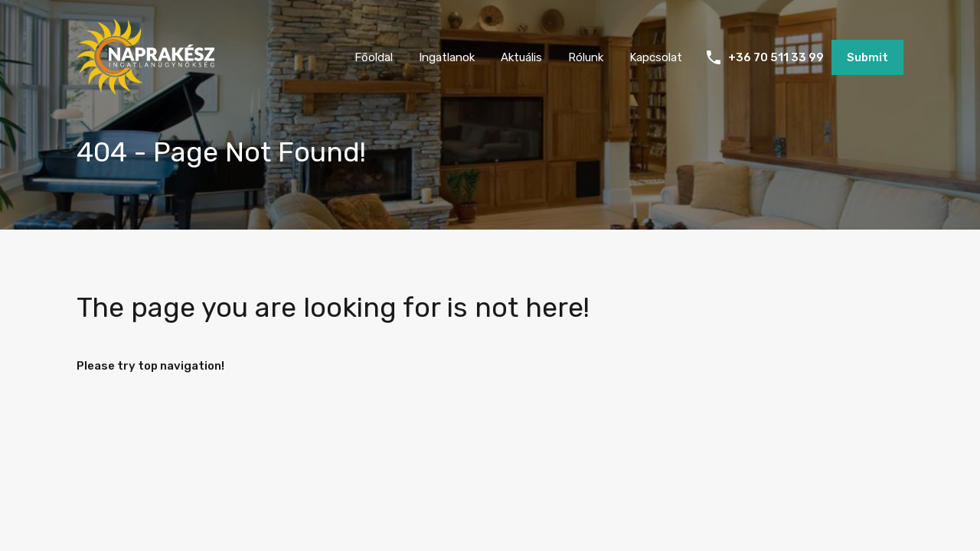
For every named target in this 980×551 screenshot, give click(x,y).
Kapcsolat (656, 57)
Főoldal (374, 57)
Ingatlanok (447, 57)
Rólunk (586, 57)
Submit (867, 57)
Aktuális (521, 57)
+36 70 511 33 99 (776, 57)
